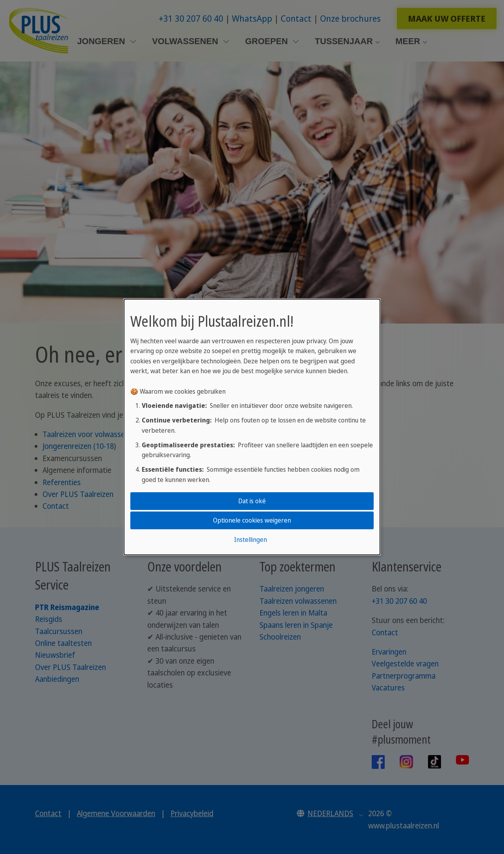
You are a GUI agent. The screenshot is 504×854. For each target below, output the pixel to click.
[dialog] (252, 427)
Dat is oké (252, 501)
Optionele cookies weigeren (252, 520)
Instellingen (250, 540)
